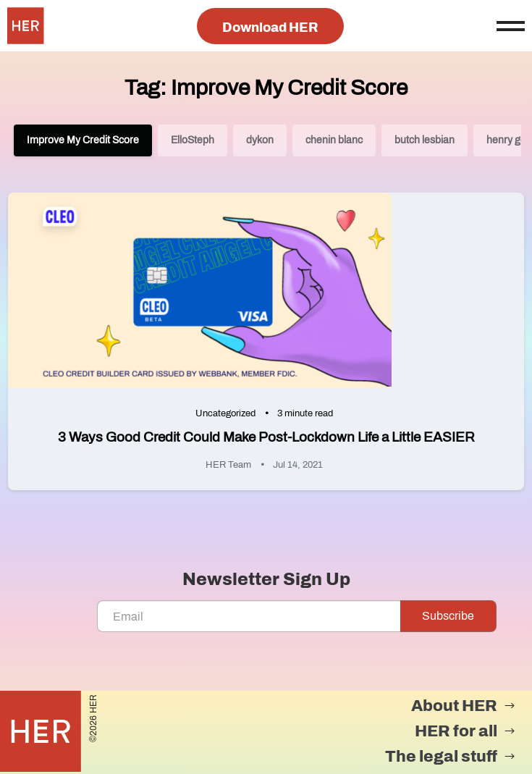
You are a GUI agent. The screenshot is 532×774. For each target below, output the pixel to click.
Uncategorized (225, 413)
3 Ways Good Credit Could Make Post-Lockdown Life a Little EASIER (266, 437)
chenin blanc (334, 140)
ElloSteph (193, 140)
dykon (260, 140)
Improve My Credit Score (83, 140)
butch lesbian (425, 140)
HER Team (228, 465)
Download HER (270, 28)
